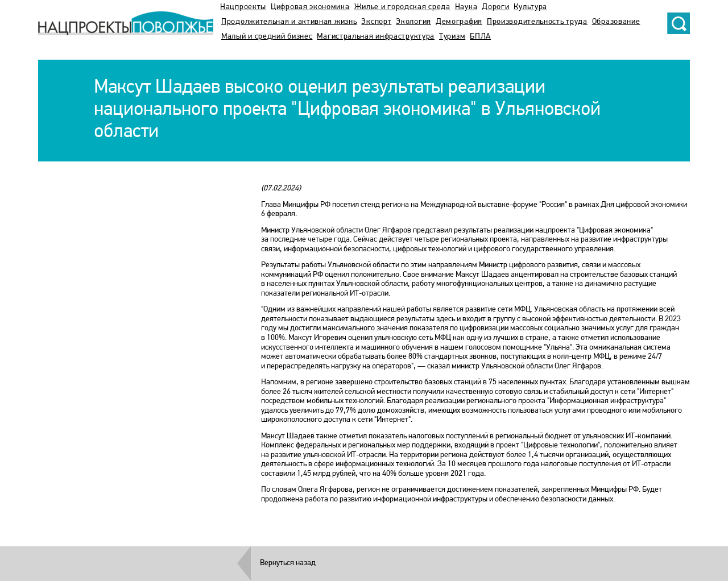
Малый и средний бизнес (267, 37)
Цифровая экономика (310, 7)
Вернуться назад (288, 563)
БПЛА (480, 37)
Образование (616, 22)
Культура (530, 7)
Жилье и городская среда (402, 7)
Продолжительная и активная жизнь (289, 22)
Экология (413, 22)
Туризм (452, 37)
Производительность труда (537, 22)
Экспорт (376, 22)
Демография (459, 22)
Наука (466, 7)
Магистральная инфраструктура (376, 37)
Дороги (495, 7)
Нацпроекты (243, 7)
